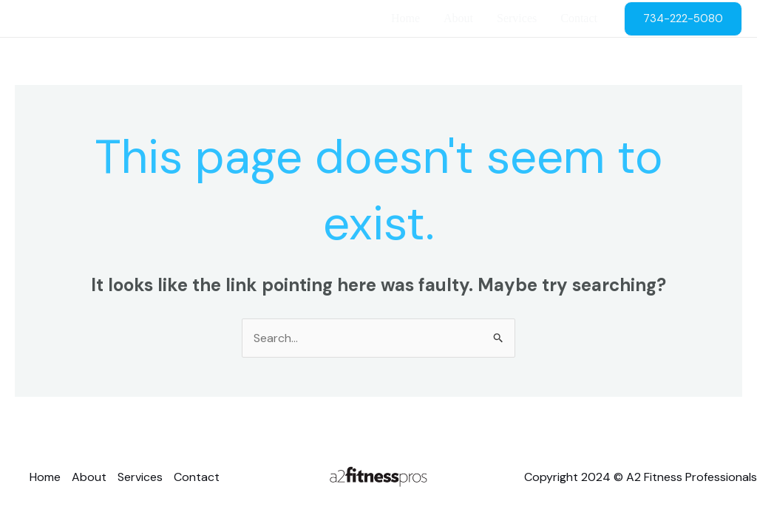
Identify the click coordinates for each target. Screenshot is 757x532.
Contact (579, 18)
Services (517, 18)
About (458, 18)
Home (405, 18)
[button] (683, 19)
